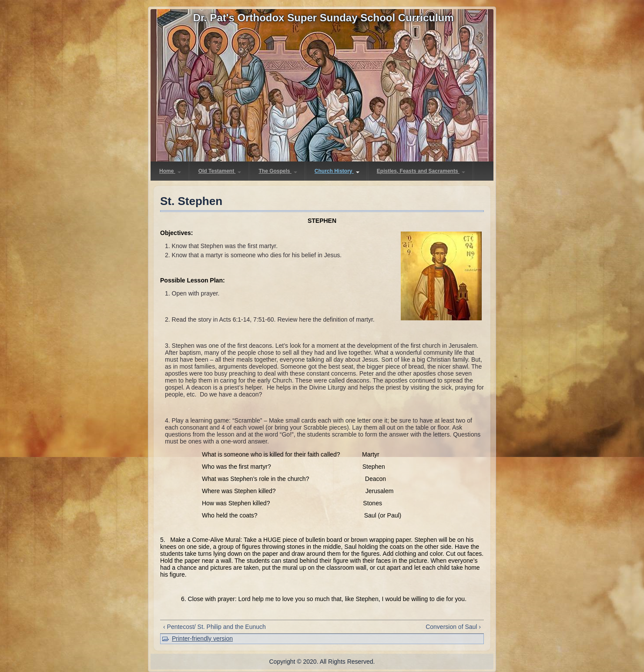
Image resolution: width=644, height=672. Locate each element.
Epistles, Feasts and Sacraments (421, 171)
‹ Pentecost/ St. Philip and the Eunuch (215, 627)
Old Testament (220, 171)
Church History (337, 171)
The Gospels (278, 171)
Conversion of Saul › (453, 627)
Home (170, 171)
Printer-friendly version (202, 638)
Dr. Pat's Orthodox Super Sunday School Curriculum (324, 18)
